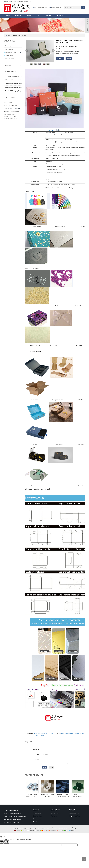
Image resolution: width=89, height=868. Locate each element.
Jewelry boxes (22, 35)
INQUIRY (60, 59)
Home (8, 16)
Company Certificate (74, 816)
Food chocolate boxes (11, 52)
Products (29, 16)
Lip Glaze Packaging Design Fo (13, 76)
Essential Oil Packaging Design (13, 91)
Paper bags (8, 46)
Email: (38, 754)
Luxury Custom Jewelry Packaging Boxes (78, 796)
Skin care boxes (10, 59)
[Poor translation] (6, 842)
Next (53, 51)
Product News (55, 816)
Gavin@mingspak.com (41, 7)
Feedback (48, 16)
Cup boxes (8, 62)
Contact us (59, 16)
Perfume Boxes (37, 813)
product (52, 130)
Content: (37, 759)
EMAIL (69, 59)
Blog (38, 16)
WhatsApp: (36, 750)
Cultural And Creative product (13, 80)
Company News (55, 813)
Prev (27, 51)
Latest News (56, 810)
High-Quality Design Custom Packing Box (72, 734)
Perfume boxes (9, 49)
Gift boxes (8, 65)
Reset (52, 767)
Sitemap (74, 828)
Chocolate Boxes (38, 816)
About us (18, 16)
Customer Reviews (74, 813)
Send (45, 767)
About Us (72, 810)
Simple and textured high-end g (13, 84)
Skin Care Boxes (38, 822)
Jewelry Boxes (37, 819)
